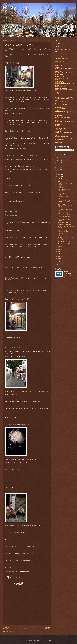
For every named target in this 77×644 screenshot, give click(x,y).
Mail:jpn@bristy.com (60, 61)
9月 (59, 179)
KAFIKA (57, 93)
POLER (57, 110)
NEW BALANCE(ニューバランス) (63, 105)
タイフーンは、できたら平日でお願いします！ (66, 220)
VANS (56, 135)
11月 (59, 174)
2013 (58, 264)
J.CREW (57, 91)
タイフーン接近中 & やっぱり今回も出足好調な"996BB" (66, 223)
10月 (59, 176)
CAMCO (57, 75)
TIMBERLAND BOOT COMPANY (63, 133)
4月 (59, 254)
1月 (59, 261)
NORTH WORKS (59, 106)
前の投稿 (48, 628)
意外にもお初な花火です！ (64, 241)
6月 (59, 249)
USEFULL (57, 134)
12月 (59, 172)
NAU (56, 103)
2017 (58, 163)
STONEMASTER (59, 127)
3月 (59, 256)
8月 (59, 181)
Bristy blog (15, 7)
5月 (59, 252)
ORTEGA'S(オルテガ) (60, 107)
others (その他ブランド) (61, 142)
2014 (58, 170)
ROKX (57, 120)
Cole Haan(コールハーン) (61, 78)
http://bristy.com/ (60, 56)
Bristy (67, 272)
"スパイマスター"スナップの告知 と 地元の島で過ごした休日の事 (65, 206)
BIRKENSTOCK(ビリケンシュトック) (64, 73)
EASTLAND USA (59, 82)
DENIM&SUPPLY (59, 81)
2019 (58, 158)
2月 (59, 259)
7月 (59, 247)
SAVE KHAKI (58, 124)
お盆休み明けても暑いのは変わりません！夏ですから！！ (66, 214)
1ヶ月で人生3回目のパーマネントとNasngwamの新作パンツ (66, 201)
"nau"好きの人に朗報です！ (65, 217)
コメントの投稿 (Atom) (12, 631)
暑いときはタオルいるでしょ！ (66, 244)
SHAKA (57, 126)
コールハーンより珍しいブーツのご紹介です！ (66, 238)
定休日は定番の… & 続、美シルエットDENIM (66, 190)
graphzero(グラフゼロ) (61, 88)
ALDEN (57, 67)
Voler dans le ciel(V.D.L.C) (62, 137)
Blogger (49, 641)
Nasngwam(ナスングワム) (62, 102)
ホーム (27, 628)
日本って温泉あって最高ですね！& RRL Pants (65, 231)
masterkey (58, 95)
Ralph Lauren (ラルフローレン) (63, 111)
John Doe (57, 92)
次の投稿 (6, 628)
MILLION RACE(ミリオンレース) (63, 97)
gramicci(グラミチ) (60, 87)
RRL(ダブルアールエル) (61, 116)
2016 (58, 165)
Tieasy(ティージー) (60, 131)
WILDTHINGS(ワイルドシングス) (63, 138)
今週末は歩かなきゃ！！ (64, 187)
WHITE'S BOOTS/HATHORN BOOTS (64, 90)
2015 (58, 167)
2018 (58, 160)
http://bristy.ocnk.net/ (63, 59)
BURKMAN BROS (60, 74)
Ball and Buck (59, 71)
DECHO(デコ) (58, 80)
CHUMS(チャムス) (60, 77)
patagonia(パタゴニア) (61, 109)
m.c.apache (58, 96)
